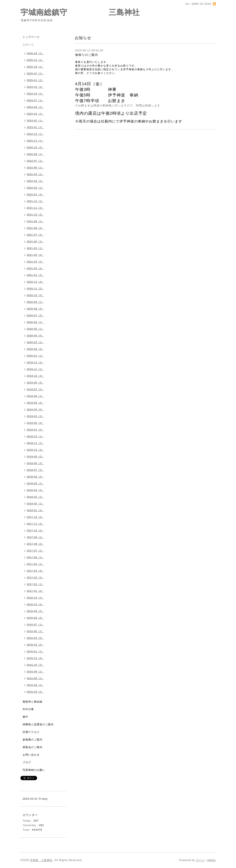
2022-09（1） (35, 154)
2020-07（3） (35, 315)
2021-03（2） (35, 262)
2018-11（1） (35, 443)
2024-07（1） (35, 100)
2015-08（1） (35, 678)
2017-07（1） (35, 551)
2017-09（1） (35, 537)
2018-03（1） (35, 497)
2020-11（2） (35, 289)
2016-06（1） (35, 631)
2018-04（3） (35, 490)
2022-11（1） (35, 141)
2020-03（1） (35, 342)
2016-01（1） (35, 651)
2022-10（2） (35, 147)
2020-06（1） (35, 322)
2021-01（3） (35, 275)
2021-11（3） (35, 208)
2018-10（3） (35, 450)
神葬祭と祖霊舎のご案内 (38, 724)
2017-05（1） (35, 564)
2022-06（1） (35, 168)
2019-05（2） (35, 403)
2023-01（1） (35, 127)
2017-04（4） (35, 571)
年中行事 (28, 709)
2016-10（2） (35, 604)
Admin (211, 860)
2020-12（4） (35, 282)
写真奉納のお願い (34, 770)
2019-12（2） (35, 362)
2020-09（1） (35, 302)
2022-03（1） (35, 181)
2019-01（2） (35, 430)
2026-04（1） (35, 53)
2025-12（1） (35, 60)
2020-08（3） (35, 309)
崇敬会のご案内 (32, 747)
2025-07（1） (35, 73)
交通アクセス (31, 732)
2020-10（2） (35, 295)
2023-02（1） (35, 121)
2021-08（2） (35, 228)
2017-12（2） (35, 517)
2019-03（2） (35, 416)
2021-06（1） (35, 241)
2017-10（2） (35, 530)
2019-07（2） (35, 389)
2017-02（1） (35, 584)
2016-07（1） (35, 625)
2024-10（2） (35, 94)
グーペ (200, 860)
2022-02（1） (35, 188)
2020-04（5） (35, 336)
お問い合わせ (31, 755)
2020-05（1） (35, 329)
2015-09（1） (35, 672)
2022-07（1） (35, 161)
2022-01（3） (35, 194)
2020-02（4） (35, 349)
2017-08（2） (35, 544)
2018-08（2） (35, 463)
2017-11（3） (35, 524)
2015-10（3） (35, 665)
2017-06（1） (35, 557)
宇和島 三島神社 (41, 860)
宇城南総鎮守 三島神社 (80, 12)
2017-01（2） (35, 591)
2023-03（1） (35, 114)
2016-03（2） (35, 645)
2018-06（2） (35, 477)
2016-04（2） (35, 638)
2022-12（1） (35, 134)
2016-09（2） (35, 611)
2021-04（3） (35, 255)
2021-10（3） (35, 215)
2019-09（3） (35, 383)
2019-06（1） (35, 396)
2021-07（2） (35, 235)
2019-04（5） (35, 410)
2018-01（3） (35, 510)
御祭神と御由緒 (32, 702)
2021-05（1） (35, 248)
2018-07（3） (35, 470)
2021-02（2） (35, 268)
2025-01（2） (35, 80)
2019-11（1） (35, 369)
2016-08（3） (35, 618)
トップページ (31, 37)
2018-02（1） (35, 504)
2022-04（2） (35, 174)
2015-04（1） (35, 685)
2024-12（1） (35, 87)
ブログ (27, 762)
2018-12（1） (35, 436)
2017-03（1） (35, 578)
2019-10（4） (35, 376)
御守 (25, 717)
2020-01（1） (35, 356)
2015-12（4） (35, 658)
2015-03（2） (35, 692)
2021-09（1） (35, 221)
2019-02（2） (35, 423)
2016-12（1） (35, 598)
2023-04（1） (35, 107)
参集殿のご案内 (32, 740)
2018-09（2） (35, 457)
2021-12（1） (35, 201)
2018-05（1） (35, 483)
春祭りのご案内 (87, 55)
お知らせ (28, 45)
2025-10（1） (35, 67)
